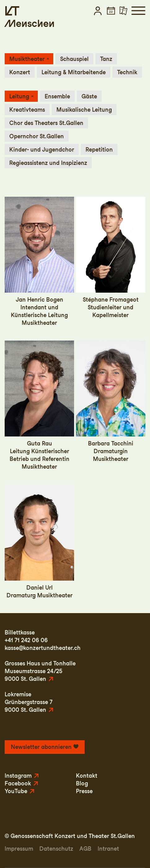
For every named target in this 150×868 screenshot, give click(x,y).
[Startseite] (12, 11)
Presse (84, 791)
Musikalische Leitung (84, 110)
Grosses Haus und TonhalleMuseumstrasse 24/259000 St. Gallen (40, 671)
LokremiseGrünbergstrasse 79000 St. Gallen (29, 702)
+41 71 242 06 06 (26, 640)
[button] (98, 11)
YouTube (16, 791)
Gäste (89, 96)
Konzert (20, 72)
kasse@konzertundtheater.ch (43, 648)
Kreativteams (27, 110)
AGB (85, 849)
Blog (82, 783)
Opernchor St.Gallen (37, 136)
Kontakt (87, 776)
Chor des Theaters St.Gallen (46, 123)
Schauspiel (74, 59)
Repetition (99, 150)
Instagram (18, 776)
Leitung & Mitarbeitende (74, 72)
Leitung (19, 96)
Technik (127, 72)
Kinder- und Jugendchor (42, 150)
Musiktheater (27, 59)
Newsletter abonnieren (41, 747)
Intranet (108, 849)
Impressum (19, 849)
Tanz (106, 59)
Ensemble (57, 96)
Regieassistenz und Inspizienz (48, 163)
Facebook (18, 783)
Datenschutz (56, 849)
